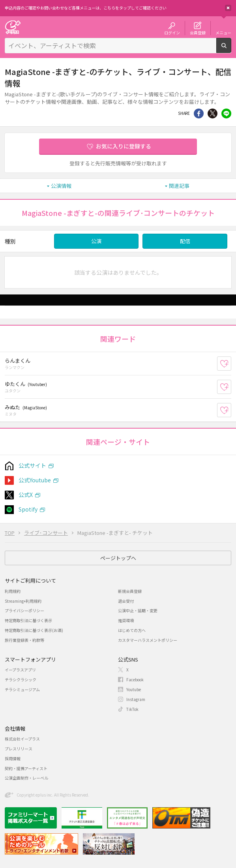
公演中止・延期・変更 (138, 610)
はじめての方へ (132, 630)
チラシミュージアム (22, 689)
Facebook (135, 680)
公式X (26, 495)
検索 (231, 50)
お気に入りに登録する (124, 146)
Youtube (134, 689)
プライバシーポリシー (24, 610)
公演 (96, 241)
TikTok (132, 709)
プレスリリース (19, 749)
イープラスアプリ (20, 670)
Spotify (28, 509)
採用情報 (13, 758)
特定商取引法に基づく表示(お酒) (34, 630)
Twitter (213, 113)
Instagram (136, 699)
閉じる (228, 8)
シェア (199, 113)
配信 (185, 241)
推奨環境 (126, 620)
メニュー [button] (223, 32)
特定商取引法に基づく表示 (28, 620)
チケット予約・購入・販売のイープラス (13, 27)
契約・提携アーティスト (26, 768)
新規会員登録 (130, 591)
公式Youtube (35, 480)
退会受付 (126, 601)
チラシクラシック (21, 680)
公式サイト (32, 465)
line (226, 113)
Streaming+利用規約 (23, 601)
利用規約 (13, 591)
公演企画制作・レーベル (26, 778)
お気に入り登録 (231, 364)
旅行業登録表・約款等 (24, 640)
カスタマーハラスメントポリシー (148, 640)
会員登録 (198, 32)
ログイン (172, 32)
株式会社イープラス (22, 739)
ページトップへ (118, 558)
